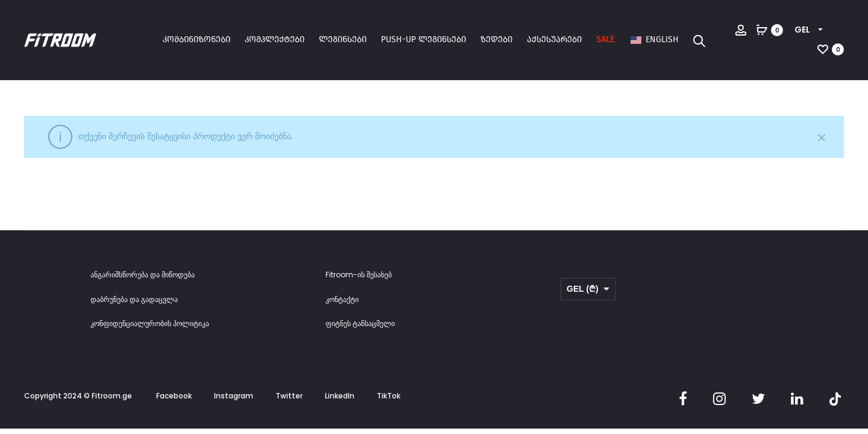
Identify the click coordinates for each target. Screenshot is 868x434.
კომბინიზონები (197, 39)
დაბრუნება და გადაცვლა (134, 299)
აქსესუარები (554, 39)
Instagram (234, 396)
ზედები (496, 39)
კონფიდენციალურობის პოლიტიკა (150, 323)
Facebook (174, 396)
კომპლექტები (275, 39)
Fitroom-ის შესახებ (359, 275)
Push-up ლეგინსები (423, 39)
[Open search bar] (699, 40)
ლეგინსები (343, 39)
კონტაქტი (342, 299)
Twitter (289, 396)
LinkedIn (340, 396)
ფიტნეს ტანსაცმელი (360, 323)
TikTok (388, 396)
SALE (605, 39)
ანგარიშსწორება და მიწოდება (143, 275)
